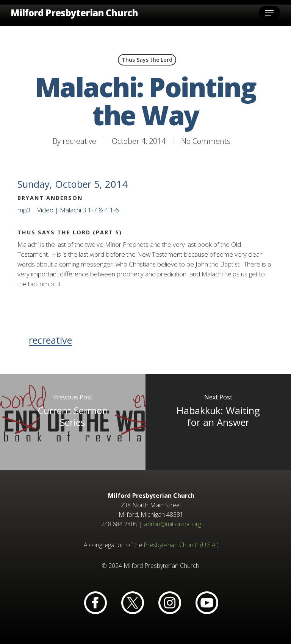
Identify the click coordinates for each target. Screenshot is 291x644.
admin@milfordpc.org (173, 524)
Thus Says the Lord (147, 60)
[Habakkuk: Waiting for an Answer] (218, 422)
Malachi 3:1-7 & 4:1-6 (89, 210)
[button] (269, 13)
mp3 (24, 210)
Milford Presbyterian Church (74, 13)
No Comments (206, 141)
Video (45, 210)
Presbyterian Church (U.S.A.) (181, 545)
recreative (79, 141)
